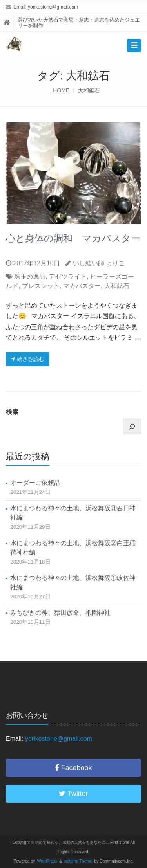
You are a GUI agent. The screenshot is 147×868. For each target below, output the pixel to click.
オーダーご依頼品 (35, 483)
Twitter (73, 794)
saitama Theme (78, 861)
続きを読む (28, 359)
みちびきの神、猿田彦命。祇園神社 (60, 613)
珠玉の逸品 (30, 276)
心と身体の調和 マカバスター (73, 238)
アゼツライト (68, 276)
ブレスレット (41, 286)
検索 (12, 412)
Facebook (73, 768)
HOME (61, 90)
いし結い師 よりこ (99, 263)
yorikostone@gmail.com (53, 7)
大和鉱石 (117, 286)
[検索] (132, 427)
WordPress (47, 861)
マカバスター (82, 286)
